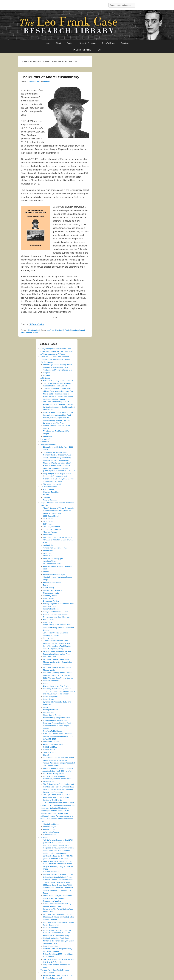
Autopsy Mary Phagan (52, 582)
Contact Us (45, 442)
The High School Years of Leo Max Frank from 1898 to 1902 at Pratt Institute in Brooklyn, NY (57, 797)
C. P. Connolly (49, 588)
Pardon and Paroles (51, 742)
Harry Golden (48, 489)
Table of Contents (50, 500)
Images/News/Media (82, 50)
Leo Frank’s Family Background (56, 774)
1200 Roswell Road (51, 516)
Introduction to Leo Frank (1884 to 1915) (56, 771)
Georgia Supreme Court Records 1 (57, 614)
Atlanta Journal (49, 829)
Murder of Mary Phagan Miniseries (57, 718)
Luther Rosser (49, 699)
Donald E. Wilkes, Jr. (51, 872)
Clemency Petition (50, 596)
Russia (35, 333)
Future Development (49, 487)
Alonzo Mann (48, 556)
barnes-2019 (45, 439)
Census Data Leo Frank (53, 590)
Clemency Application (52, 593)
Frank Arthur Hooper (51, 609)
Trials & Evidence (47, 973)
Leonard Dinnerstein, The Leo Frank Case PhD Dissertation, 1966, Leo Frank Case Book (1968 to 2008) (57, 933)
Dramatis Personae (88, 43)
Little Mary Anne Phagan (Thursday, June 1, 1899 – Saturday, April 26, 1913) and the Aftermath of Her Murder (59, 691)
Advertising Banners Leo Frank (55, 548)
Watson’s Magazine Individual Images (58, 768)
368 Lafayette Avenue (52, 527)
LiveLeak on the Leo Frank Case (56, 938)
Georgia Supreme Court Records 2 (57, 617)
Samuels (47, 497)
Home (47, 43)
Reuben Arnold (49, 750)
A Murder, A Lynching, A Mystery (53, 354)
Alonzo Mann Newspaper (53, 558)
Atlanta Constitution (51, 824)
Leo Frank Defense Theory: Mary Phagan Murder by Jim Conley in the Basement (58, 662)
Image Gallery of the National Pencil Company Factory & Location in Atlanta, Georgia (59, 627)
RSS (99, 50)
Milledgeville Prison (51, 710)
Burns (46, 585)
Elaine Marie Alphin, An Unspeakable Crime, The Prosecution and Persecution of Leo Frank (58, 898)
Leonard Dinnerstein (51, 681)
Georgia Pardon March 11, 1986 (56, 612)
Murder (29, 333)
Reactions (125, 43)
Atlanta (46, 572)
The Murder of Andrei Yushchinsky (50, 77)
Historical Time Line (51, 492)
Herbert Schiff (49, 619)
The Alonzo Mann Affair (52, 484)
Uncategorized (34, 330)
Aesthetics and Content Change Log (57, 370)
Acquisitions (48, 535)
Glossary (47, 375)
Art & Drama (45, 378)
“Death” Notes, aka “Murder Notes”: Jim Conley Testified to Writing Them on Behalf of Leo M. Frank (59, 511)
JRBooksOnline (37, 324)
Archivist (47, 82)
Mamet (46, 495)
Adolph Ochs (48, 545)
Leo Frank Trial (52, 330)
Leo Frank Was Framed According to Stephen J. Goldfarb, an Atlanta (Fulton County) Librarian (59, 917)
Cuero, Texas (48, 598)
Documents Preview (51, 601)
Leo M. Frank (64, 330)
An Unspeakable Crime (52, 564)
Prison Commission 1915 (53, 744)
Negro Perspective (51, 946)
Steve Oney (48, 755)
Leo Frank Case (50, 657)
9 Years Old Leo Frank (52, 529)
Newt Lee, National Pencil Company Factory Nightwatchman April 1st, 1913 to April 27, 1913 (58, 736)
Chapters (47, 373)
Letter (45, 683)
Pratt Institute (48, 782)
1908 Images (48, 521)
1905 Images (48, 519)
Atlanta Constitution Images (54, 574)
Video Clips (48, 436)
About (58, 43)
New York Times (50, 835)
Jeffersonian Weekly (51, 832)
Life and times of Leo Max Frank (56, 686)
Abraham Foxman (50, 532)
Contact (70, 43)
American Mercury (50, 561)
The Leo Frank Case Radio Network (55, 970)
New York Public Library (53, 731)
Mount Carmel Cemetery (53, 715)
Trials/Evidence (108, 43)
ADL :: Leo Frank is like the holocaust (58, 537)
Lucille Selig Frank (50, 697)
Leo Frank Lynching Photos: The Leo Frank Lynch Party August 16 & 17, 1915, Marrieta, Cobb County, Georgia (58, 675)
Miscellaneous (49, 712)
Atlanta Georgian (50, 827)
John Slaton (48, 638)
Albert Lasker (48, 550)
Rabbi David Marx (50, 747)
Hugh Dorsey (48, 622)
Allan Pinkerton (49, 553)
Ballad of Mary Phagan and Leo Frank (58, 381)
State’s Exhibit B (50, 752)
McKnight (47, 707)
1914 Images (48, 524)
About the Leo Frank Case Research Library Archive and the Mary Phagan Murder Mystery (55, 359)
